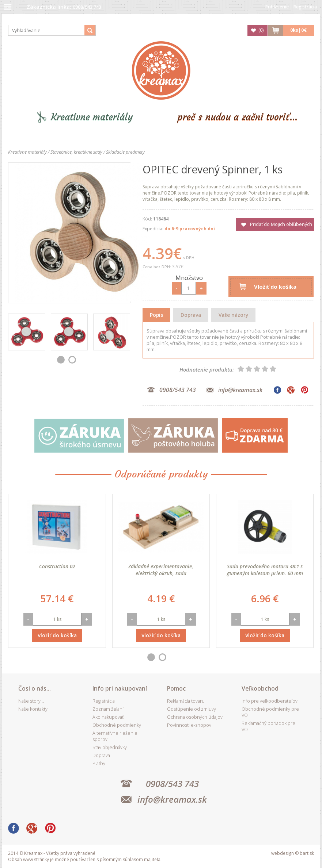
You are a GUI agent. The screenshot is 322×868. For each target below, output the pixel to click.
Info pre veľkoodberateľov (270, 701)
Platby (99, 763)
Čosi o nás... (35, 688)
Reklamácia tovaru (186, 701)
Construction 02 (57, 566)
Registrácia (305, 7)
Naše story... (31, 701)
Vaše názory (233, 315)
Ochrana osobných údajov (195, 717)
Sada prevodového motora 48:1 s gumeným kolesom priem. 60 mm (265, 570)
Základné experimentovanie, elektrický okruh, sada (161, 570)
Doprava (191, 315)
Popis (156, 315)
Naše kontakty (33, 709)
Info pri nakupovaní (120, 688)
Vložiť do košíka (275, 287)
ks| (298, 30)
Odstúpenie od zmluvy (192, 709)
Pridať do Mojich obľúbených (281, 224)
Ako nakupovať (108, 717)
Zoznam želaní (108, 709)
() (261, 30)
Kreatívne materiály (92, 117)
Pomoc (176, 688)
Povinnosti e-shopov (189, 725)
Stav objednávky (110, 747)
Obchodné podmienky (117, 725)
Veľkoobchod (260, 688)
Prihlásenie (277, 7)
